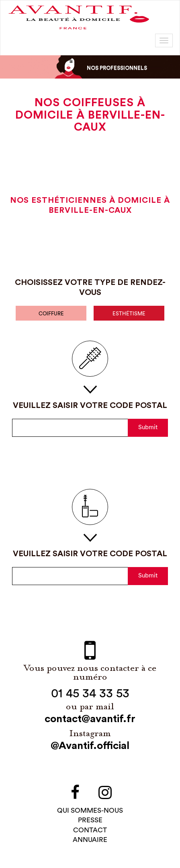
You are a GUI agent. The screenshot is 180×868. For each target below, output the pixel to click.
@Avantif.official (90, 747)
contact (90, 831)
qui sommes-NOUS (90, 812)
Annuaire (90, 841)
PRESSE (90, 821)
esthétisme (129, 314)
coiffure (51, 314)
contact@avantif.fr (90, 720)
